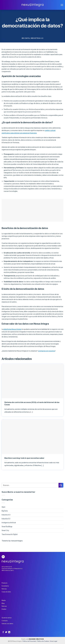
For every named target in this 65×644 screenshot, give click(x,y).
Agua (3, 507)
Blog (3, 603)
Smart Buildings (7, 526)
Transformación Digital (10, 534)
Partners (4, 589)
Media (4, 600)
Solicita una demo (7, 624)
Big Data (26, 38)
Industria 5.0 (6, 519)
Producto (4, 583)
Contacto (5, 621)
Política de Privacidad (29, 641)
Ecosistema (5, 586)
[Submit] (61, 485)
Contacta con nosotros (47, 351)
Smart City (5, 530)
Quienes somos (7, 618)
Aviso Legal (54, 641)
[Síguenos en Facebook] (3, 632)
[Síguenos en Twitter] (6, 632)
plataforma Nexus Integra (12, 329)
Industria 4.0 (37, 38)
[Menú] (62, 5)
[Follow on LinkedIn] (9, 632)
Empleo (4, 609)
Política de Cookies (43, 641)
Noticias (4, 606)
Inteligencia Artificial (9, 523)
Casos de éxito (6, 592)
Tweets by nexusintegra (12, 541)
